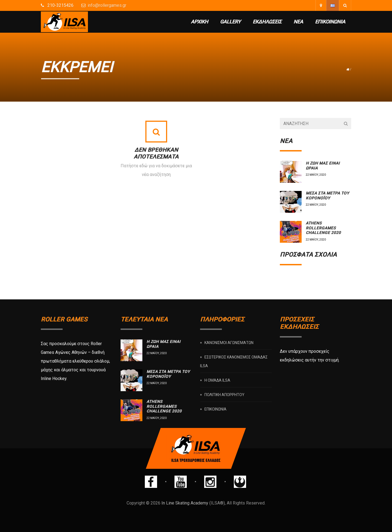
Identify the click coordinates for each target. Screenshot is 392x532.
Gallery (230, 22)
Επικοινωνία (330, 22)
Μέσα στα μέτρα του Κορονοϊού (327, 196)
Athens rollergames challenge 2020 (323, 228)
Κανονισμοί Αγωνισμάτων (229, 343)
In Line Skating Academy (185, 503)
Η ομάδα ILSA (217, 380)
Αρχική (199, 22)
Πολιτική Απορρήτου (224, 395)
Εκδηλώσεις (267, 22)
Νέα (298, 22)
